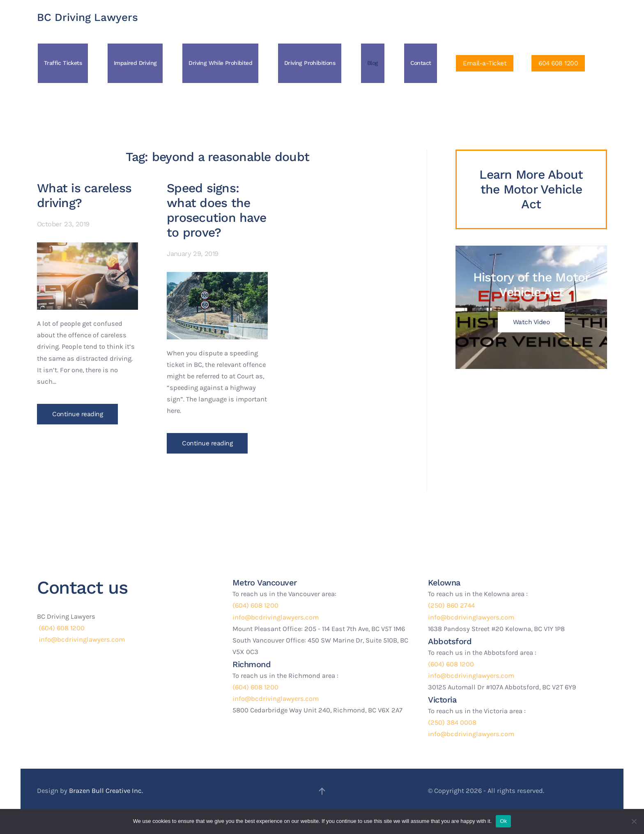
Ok (503, 821)
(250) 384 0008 (452, 722)
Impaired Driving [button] (135, 63)
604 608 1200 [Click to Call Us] (558, 63)
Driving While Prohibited (220, 63)
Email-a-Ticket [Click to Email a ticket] (485, 63)
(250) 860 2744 (451, 605)
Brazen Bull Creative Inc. (106, 791)
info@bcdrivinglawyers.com (81, 639)
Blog (373, 63)
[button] (322, 791)
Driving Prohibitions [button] (310, 63)
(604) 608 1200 (61, 628)
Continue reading (77, 414)
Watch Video (531, 322)
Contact (421, 63)
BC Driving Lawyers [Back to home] (87, 17)
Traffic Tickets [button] (63, 63)
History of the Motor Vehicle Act (531, 285)
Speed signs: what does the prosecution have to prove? (216, 210)
